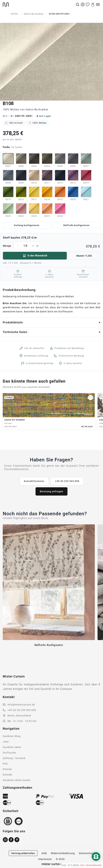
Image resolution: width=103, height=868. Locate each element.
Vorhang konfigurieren (27, 225)
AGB (44, 853)
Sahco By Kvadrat (34, 14)
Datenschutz (87, 853)
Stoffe (14, 14)
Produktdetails (13, 322)
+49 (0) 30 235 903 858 (22, 710)
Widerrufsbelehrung (63, 853)
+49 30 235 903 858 (67, 481)
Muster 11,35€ (84, 256)
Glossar (7, 769)
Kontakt (8, 775)
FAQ (5, 764)
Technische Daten (15, 332)
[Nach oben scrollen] (96, 862)
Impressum (45, 859)
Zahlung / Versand (14, 758)
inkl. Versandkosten (91, 865)
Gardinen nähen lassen (17, 780)
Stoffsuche (9, 753)
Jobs (6, 742)
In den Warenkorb (35, 256)
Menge (51, 246)
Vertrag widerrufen (23, 853)
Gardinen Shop (12, 736)
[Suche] (78, 4)
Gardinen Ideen (12, 747)
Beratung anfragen (51, 491)
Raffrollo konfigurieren (76, 225)
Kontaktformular (34, 481)
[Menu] (98, 4)
